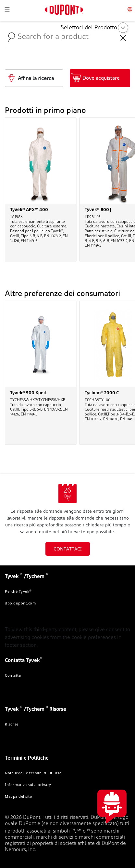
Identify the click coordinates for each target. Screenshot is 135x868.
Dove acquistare (101, 78)
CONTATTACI (68, 549)
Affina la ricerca (36, 79)
